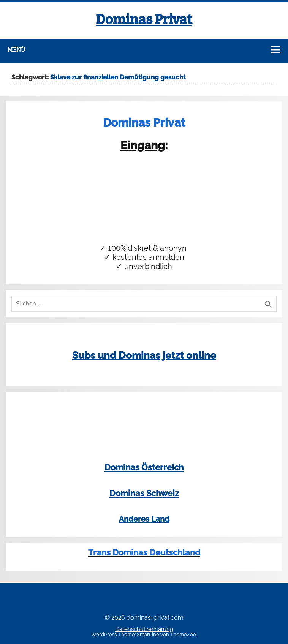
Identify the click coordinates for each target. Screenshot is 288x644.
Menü (16, 50)
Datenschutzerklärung (144, 629)
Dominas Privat (144, 19)
